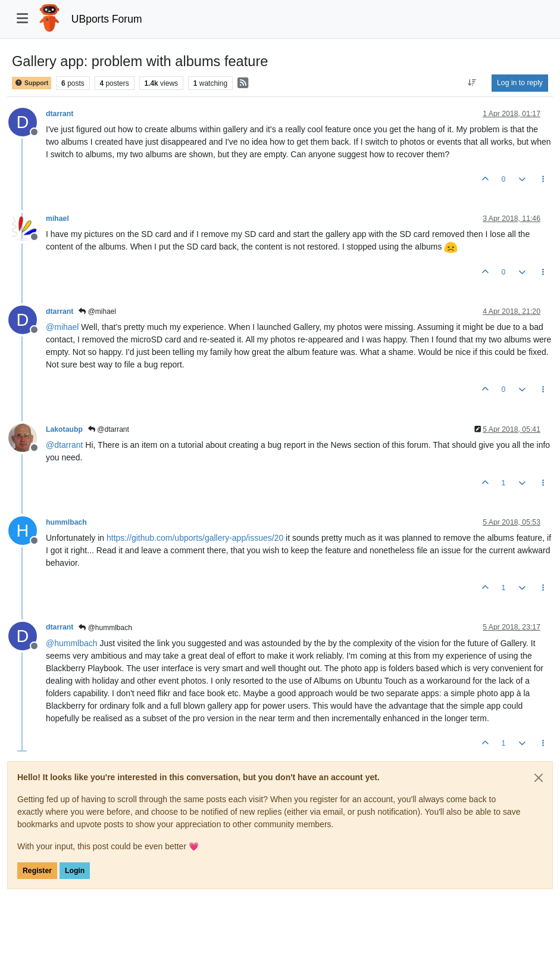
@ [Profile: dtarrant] (64, 445)
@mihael (97, 311)
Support (32, 83)
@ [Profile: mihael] (62, 327)
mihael (57, 219)
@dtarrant (109, 429)
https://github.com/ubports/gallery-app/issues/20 (195, 538)
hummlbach (66, 522)
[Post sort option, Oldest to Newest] (472, 83)
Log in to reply (520, 83)
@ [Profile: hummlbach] (72, 643)
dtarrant (60, 114)
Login (75, 871)
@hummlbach (105, 628)
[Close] (539, 778)
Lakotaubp (64, 429)
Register (37, 871)
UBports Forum (107, 19)
